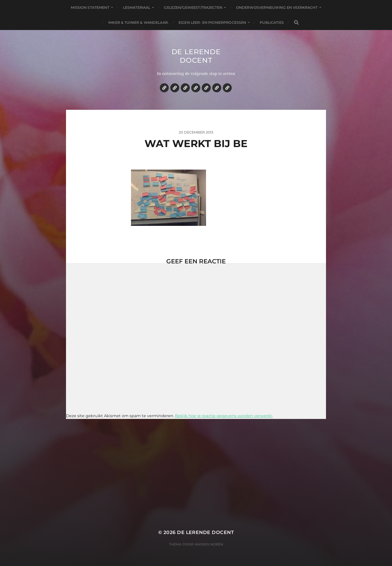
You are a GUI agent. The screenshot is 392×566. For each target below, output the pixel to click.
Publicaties (272, 23)
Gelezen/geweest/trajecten (193, 8)
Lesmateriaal (137, 8)
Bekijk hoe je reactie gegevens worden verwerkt (223, 416)
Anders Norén (209, 544)
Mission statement (90, 8)
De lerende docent (196, 56)
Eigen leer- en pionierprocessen (212, 23)
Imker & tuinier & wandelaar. (138, 23)
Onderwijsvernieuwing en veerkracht (277, 8)
